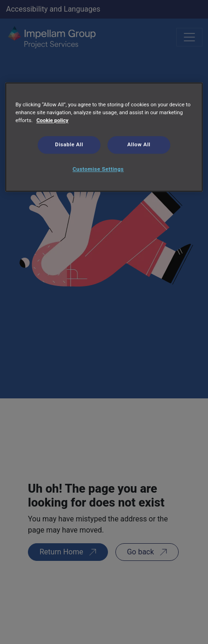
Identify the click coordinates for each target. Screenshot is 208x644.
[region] (104, 137)
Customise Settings (98, 169)
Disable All (69, 145)
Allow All (139, 145)
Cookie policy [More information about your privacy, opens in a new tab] (52, 121)
